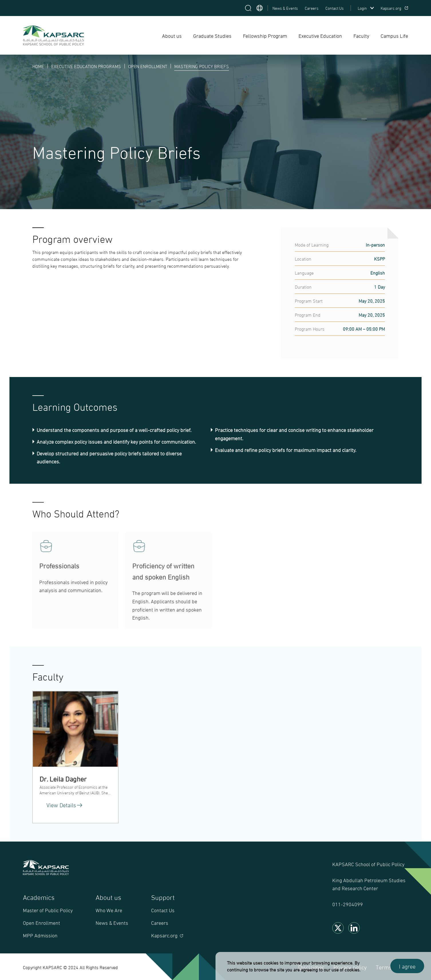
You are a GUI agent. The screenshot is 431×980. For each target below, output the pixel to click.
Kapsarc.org (394, 8)
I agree (407, 966)
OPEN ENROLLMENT (148, 66)
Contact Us (335, 8)
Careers (312, 8)
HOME (38, 66)
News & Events (285, 8)
